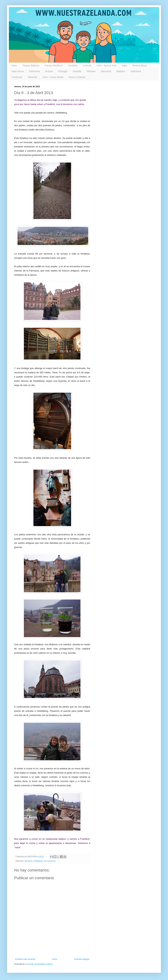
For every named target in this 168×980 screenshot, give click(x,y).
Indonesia (136, 71)
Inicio (14, 65)
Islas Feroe (18, 71)
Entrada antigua (82, 959)
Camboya (17, 77)
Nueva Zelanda (77, 77)
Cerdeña (73, 65)
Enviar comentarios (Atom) (40, 964)
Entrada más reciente (25, 959)
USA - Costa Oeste (53, 77)
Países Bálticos (31, 65)
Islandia (77, 71)
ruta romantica (49, 861)
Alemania (106, 71)
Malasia (121, 71)
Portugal (63, 71)
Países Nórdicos (54, 65)
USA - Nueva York (106, 65)
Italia (124, 65)
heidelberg (38, 861)
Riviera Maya (140, 65)
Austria (49, 71)
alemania (28, 861)
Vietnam (91, 71)
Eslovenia (34, 71)
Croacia (87, 65)
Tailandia (32, 77)
